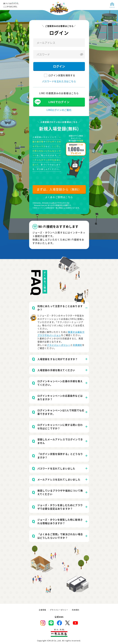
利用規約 (78, 345)
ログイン (59, 66)
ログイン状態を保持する (62, 75)
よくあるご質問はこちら (59, 197)
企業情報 (43, 610)
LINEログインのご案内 (59, 110)
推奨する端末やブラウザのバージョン (61, 334)
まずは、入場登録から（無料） (59, 189)
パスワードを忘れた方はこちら (59, 81)
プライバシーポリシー (59, 345)
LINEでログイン (59, 102)
